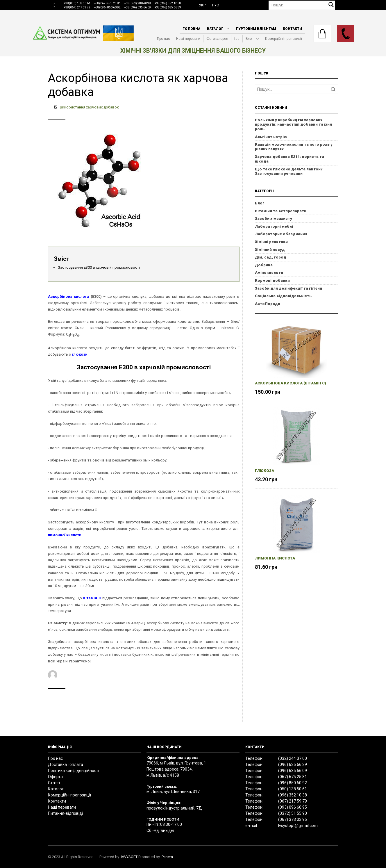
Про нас (163, 39)
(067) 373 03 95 (293, 819)
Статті (54, 783)
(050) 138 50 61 (293, 789)
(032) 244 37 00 (293, 758)
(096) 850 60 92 (293, 783)
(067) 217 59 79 (293, 801)
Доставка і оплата (66, 764)
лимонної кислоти (65, 535)
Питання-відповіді (65, 813)
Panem (167, 857)
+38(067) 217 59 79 (77, 7)
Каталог (215, 29)
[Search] (297, 89)
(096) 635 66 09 (293, 771)
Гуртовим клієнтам (256, 29)
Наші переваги (188, 39)
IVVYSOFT (129, 857)
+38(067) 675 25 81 (107, 3)
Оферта (55, 777)
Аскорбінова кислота (69, 296)
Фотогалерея (217, 39)
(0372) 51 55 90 (293, 813)
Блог (249, 39)
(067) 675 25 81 (293, 777)
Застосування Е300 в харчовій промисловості (99, 267)
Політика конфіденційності (74, 771)
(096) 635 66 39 (293, 764)
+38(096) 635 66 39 (168, 7)
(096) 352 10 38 (293, 795)
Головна (191, 29)
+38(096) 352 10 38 (168, 3)
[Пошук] (302, 5)
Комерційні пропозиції (284, 39)
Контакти (292, 29)
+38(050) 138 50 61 (77, 3)
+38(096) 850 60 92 (107, 7)
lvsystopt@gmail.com (298, 826)
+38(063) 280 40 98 (138, 3)
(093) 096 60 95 (293, 807)
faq (237, 39)
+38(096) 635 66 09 (138, 7)
